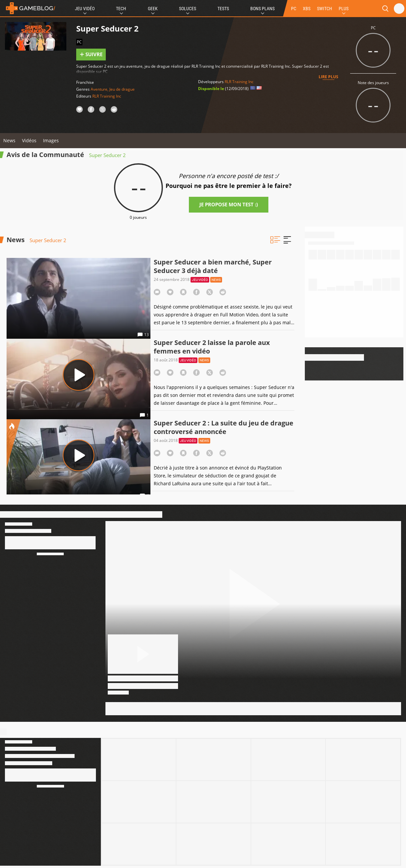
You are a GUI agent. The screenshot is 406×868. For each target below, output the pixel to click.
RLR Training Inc (107, 96)
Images (51, 140)
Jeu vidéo (200, 280)
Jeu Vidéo (85, 9)
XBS (307, 9)
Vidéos (29, 140)
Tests (223, 9)
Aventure (99, 89)
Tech (121, 9)
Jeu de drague (122, 89)
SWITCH (325, 9)
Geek (153, 9)
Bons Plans (262, 9)
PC (294, 9)
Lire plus (328, 77)
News (9, 140)
